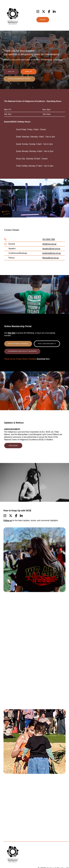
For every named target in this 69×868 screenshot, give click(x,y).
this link (12, 333)
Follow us (8, 520)
